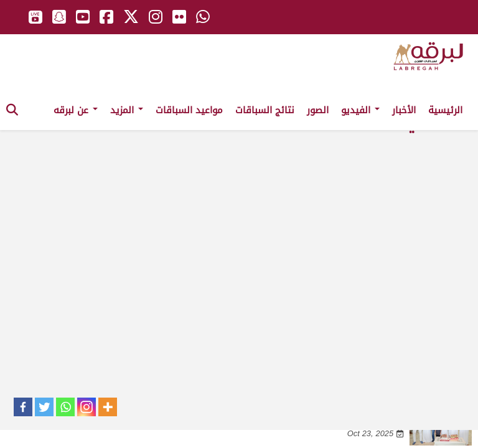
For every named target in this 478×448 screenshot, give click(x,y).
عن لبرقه (76, 110)
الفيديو (360, 110)
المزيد (127, 110)
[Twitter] (44, 407)
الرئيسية (445, 110)
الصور (318, 110)
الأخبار (404, 110)
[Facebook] (23, 407)
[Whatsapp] (65, 407)
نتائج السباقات (265, 110)
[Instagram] (87, 407)
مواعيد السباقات (189, 110)
